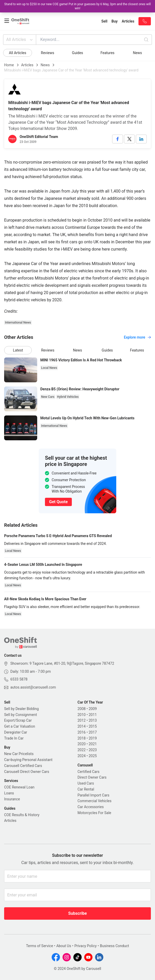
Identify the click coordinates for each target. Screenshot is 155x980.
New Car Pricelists (19, 754)
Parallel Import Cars (93, 795)
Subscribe (78, 913)
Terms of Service (40, 946)
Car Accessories (91, 807)
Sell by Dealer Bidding (21, 709)
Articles (27, 65)
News (137, 53)
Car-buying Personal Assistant (28, 760)
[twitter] (129, 139)
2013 (93, 720)
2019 (93, 738)
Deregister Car (16, 732)
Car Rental (86, 789)
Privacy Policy (86, 946)
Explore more (137, 337)
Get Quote (58, 502)
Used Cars (86, 783)
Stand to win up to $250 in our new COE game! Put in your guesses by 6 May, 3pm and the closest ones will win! (77, 6)
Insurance (12, 799)
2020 (82, 744)
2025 (93, 756)
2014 (82, 726)
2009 (93, 709)
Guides (77, 53)
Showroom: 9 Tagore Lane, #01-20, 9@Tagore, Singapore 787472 (62, 663)
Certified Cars (88, 772)
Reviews (47, 53)
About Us (64, 946)
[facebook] (118, 139)
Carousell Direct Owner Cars (27, 772)
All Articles (20, 40)
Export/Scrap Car (18, 720)
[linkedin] (141, 139)
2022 (82, 750)
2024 (82, 756)
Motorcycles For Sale (94, 813)
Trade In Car (14, 738)
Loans (9, 793)
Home (9, 65)
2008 (82, 709)
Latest (18, 350)
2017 (93, 732)
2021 (93, 744)
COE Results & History (22, 815)
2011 (93, 715)
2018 (82, 738)
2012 (82, 720)
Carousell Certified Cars (23, 766)
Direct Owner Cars (92, 777)
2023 (93, 750)
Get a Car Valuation (20, 726)
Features (107, 53)
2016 (82, 732)
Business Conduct (115, 946)
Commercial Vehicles (94, 801)
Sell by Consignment (21, 715)
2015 (93, 726)
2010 (82, 715)
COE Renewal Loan (19, 787)
